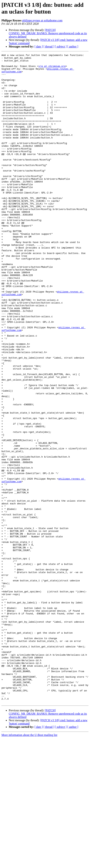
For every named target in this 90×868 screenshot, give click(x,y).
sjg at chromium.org (52, 69)
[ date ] (39, 46)
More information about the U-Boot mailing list (29, 865)
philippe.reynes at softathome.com (42, 20)
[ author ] (73, 46)
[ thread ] (49, 46)
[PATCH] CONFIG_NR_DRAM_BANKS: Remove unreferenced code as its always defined (48, 33)
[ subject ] (61, 46)
